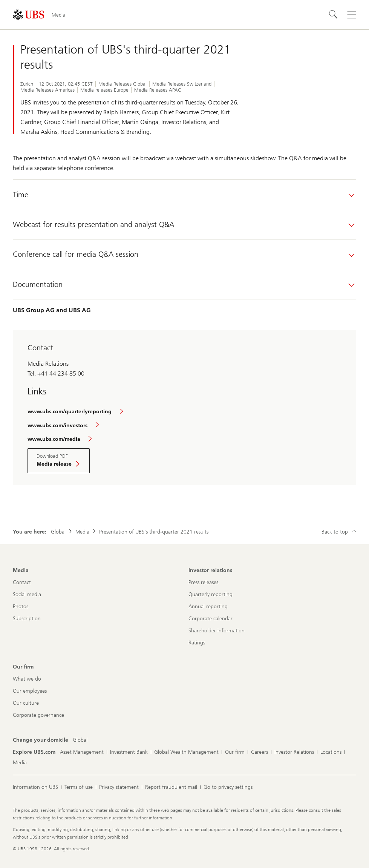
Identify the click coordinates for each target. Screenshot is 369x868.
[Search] (334, 15)
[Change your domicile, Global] (80, 740)
